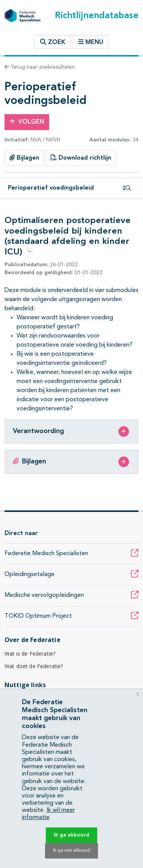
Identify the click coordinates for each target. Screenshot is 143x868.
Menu (91, 42)
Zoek (53, 42)
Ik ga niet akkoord (71, 851)
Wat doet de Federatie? (34, 666)
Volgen (27, 122)
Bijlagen (24, 158)
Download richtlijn (81, 158)
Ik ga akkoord (71, 835)
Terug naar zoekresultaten (40, 67)
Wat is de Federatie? (30, 654)
